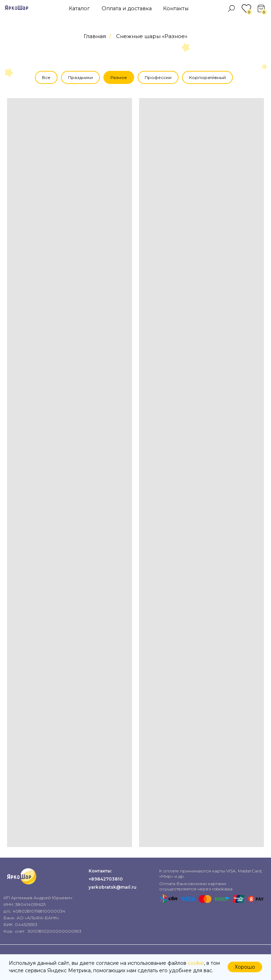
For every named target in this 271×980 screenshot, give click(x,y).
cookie (196, 963)
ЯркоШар (16, 8)
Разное (119, 77)
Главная (95, 36)
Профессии (158, 77)
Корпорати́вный (207, 77)
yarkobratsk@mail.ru (113, 887)
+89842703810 (106, 879)
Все (46, 77)
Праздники (80, 77)
